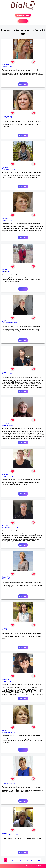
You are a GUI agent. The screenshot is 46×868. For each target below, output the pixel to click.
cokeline (5, 219)
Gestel (4, 220)
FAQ (21, 866)
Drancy (4, 67)
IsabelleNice (6, 577)
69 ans (16, 323)
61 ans (13, 784)
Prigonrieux (6, 169)
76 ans (10, 681)
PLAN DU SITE (33, 866)
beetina (5, 782)
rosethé (5, 628)
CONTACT (41, 866)
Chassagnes (6, 784)
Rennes (5, 681)
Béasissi (5, 833)
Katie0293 (5, 65)
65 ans (12, 374)
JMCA (4, 321)
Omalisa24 (6, 423)
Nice (4, 579)
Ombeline (5, 270)
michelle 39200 (7, 116)
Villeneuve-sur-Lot (8, 528)
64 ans (10, 67)
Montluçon (6, 374)
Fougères (5, 476)
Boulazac (5, 425)
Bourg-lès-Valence (8, 630)
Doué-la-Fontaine (8, 323)
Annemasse (6, 732)
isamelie (5, 167)
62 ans (11, 425)
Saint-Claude (6, 118)
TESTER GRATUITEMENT (23, 15)
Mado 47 (5, 526)
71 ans (8, 272)
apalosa (5, 731)
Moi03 (4, 372)
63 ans (11, 476)
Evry (4, 272)
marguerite (6, 475)
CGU (25, 866)
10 (39, 860)
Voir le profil (23, 84)
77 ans (17, 528)
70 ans (9, 220)
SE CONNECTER (23, 21)
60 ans (8, 579)
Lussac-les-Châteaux (9, 835)
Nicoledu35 (6, 679)
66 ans (13, 118)
